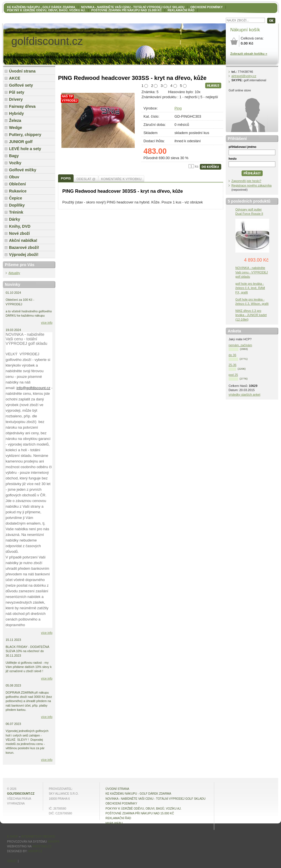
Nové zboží (19, 233)
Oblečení (17, 184)
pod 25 (233, 375)
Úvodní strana (22, 71)
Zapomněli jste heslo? (246, 181)
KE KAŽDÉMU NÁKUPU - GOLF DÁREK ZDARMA (41, 7)
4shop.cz (35, 851)
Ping (178, 108)
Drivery (16, 99)
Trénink (16, 212)
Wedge (16, 128)
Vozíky (15, 163)
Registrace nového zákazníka (252, 185)
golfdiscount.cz (21, 794)
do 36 (232, 355)
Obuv (14, 177)
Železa (15, 120)
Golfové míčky (23, 170)
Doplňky (17, 205)
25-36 (233, 365)
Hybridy (16, 113)
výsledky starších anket (244, 394)
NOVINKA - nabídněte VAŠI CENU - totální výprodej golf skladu (133, 7)
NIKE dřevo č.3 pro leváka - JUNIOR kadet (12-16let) (251, 315)
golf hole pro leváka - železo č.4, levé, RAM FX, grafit (250, 288)
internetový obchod (38, 837)
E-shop (13, 837)
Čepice (16, 198)
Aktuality (14, 273)
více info (47, 323)
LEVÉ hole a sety (25, 149)
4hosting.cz (42, 846)
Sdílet (12, 861)
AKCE (15, 78)
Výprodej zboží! (24, 255)
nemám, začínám (240, 345)
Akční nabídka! (23, 240)
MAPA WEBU (114, 823)
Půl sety (17, 92)
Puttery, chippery (25, 135)
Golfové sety (21, 85)
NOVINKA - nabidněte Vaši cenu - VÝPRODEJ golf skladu (252, 272)
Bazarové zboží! (24, 247)
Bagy (14, 156)
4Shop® (54, 842)
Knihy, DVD (20, 226)
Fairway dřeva (22, 106)
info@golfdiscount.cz (33, 388)
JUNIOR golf (21, 142)
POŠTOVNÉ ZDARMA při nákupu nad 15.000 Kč (127, 10)
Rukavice (18, 191)
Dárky (15, 219)
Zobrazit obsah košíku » (249, 54)
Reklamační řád (181, 10)
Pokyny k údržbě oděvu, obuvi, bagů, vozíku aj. (46, 10)
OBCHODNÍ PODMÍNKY (206, 7)
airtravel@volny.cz (244, 76)
